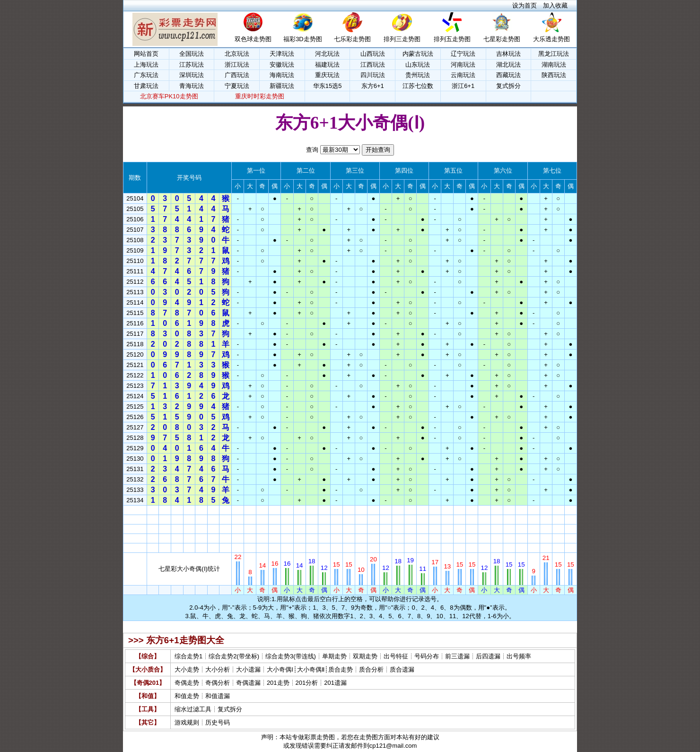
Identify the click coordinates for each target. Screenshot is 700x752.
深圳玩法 (192, 75)
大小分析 (218, 669)
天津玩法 (282, 54)
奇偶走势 (187, 683)
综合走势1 (188, 656)
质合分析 (371, 669)
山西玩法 (373, 54)
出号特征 (396, 656)
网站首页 (146, 54)
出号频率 (519, 656)
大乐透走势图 (551, 39)
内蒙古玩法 (418, 54)
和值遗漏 (218, 696)
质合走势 (341, 669)
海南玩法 (282, 75)
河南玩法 (463, 65)
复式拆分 (508, 86)
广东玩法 (146, 75)
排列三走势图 (402, 39)
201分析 (307, 683)
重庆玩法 (327, 75)
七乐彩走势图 (352, 39)
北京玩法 (237, 54)
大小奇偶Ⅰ (280, 669)
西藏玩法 (508, 75)
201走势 (278, 683)
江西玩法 (373, 65)
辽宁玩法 (463, 54)
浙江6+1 (463, 86)
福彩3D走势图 (303, 39)
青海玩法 (192, 86)
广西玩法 (237, 75)
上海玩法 (146, 65)
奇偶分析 (218, 683)
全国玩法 (192, 54)
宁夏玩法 (237, 86)
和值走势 (187, 696)
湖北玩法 (508, 65)
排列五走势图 (452, 39)
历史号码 (218, 722)
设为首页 (525, 5)
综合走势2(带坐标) (234, 656)
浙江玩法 (237, 65)
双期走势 (365, 656)
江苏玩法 (192, 65)
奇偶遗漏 (248, 683)
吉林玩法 (508, 54)
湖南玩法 (554, 65)
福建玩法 (327, 65)
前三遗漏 (457, 656)
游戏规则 (187, 722)
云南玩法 (463, 75)
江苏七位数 (418, 86)
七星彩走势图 (502, 39)
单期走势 (334, 656)
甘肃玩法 (146, 86)
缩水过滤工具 (193, 709)
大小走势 (187, 669)
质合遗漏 (402, 669)
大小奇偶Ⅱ (311, 669)
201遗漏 (335, 683)
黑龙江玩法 (554, 54)
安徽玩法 (282, 65)
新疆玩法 (282, 86)
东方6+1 (373, 86)
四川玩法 (373, 75)
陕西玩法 (554, 75)
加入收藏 (555, 5)
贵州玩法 (418, 75)
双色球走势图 (253, 39)
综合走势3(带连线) (291, 656)
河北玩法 (327, 54)
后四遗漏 (488, 656)
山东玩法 (418, 65)
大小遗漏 (248, 669)
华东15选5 (328, 86)
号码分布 (427, 656)
